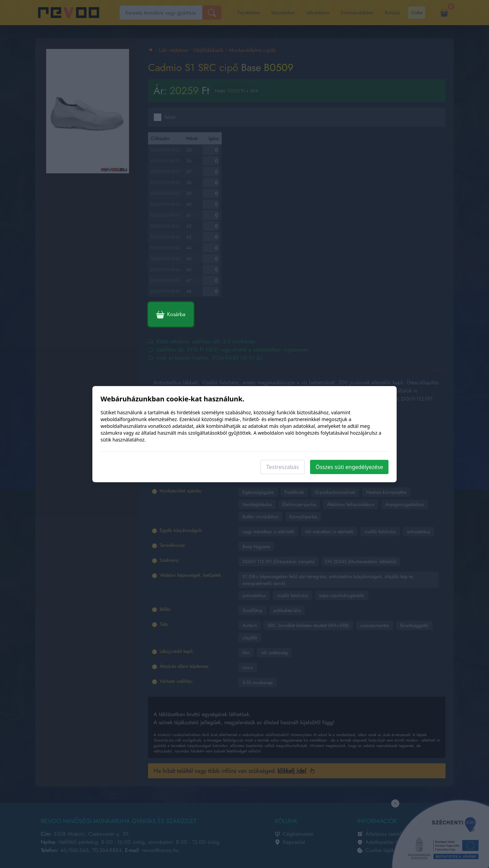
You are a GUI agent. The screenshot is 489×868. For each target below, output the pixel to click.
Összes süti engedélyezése (349, 467)
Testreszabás (283, 467)
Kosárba (171, 314)
